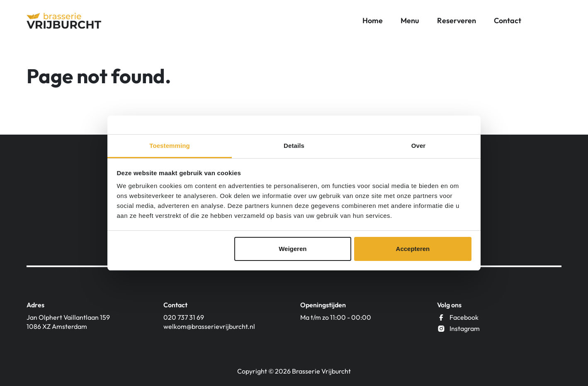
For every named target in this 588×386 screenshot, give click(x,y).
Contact (508, 21)
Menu (410, 21)
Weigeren (293, 249)
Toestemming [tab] (170, 146)
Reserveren (457, 21)
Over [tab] (419, 146)
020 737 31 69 (184, 317)
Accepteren (413, 249)
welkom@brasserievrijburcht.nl (209, 326)
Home (373, 21)
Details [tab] (294, 146)
